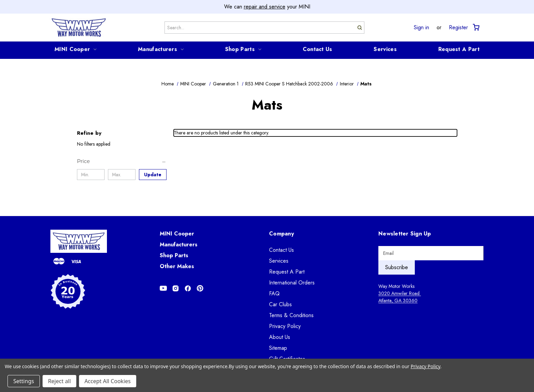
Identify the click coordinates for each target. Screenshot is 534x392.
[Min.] (91, 175)
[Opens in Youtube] (163, 288)
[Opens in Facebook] (188, 288)
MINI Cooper (75, 49)
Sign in (421, 28)
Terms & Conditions (291, 315)
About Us (280, 337)
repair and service (265, 7)
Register (458, 28)
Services (385, 49)
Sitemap (278, 348)
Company (281, 234)
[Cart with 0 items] (476, 27)
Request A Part (459, 49)
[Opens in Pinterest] (200, 288)
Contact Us (318, 49)
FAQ (274, 293)
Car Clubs (280, 304)
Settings (24, 381)
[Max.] (122, 175)
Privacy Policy (285, 326)
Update (153, 175)
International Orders (292, 283)
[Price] (122, 161)
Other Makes (177, 266)
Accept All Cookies (108, 381)
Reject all (59, 381)
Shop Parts (243, 49)
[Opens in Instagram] (176, 288)
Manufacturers (161, 49)
